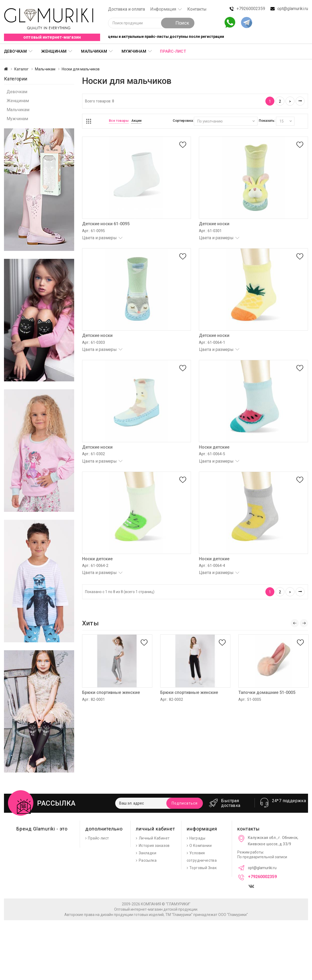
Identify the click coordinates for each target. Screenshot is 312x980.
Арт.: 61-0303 (93, 342)
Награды (197, 838)
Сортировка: (183, 121)
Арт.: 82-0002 (172, 699)
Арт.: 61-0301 (210, 231)
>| (300, 101)
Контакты (197, 9)
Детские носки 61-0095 (106, 224)
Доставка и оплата (126, 9)
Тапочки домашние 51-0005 (267, 692)
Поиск (178, 23)
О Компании (200, 846)
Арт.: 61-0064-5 (212, 454)
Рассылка (148, 860)
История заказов (154, 846)
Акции (136, 121)
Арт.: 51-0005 (250, 699)
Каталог (21, 69)
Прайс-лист (173, 51)
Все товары (119, 121)
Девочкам (15, 51)
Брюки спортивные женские (111, 692)
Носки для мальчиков (81, 69)
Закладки (148, 853)
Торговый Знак (203, 868)
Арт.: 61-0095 (93, 231)
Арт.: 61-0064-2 (95, 566)
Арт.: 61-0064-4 (212, 566)
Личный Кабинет (154, 838)
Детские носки (214, 224)
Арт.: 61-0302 (93, 454)
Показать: (267, 121)
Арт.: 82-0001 (93, 699)
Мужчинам (134, 51)
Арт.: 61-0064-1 (212, 342)
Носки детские (214, 447)
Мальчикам (94, 51)
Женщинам (54, 51)
